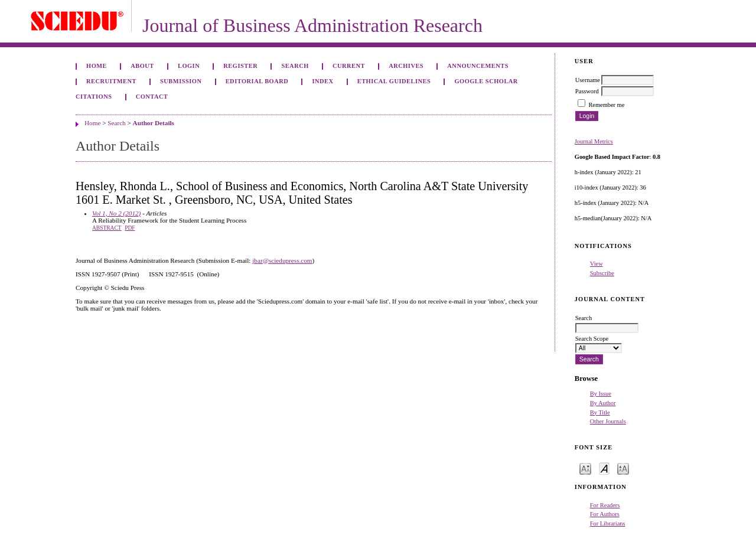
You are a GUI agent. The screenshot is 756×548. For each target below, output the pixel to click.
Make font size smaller (585, 468)
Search (295, 66)
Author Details (154, 123)
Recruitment (111, 81)
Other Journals (608, 421)
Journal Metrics (594, 141)
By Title (600, 412)
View (597, 264)
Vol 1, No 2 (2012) (116, 213)
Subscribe (602, 273)
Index (322, 81)
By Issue (601, 394)
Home (97, 66)
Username (588, 80)
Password (587, 91)
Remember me (606, 105)
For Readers (605, 505)
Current (349, 66)
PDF (130, 228)
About (142, 66)
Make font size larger (623, 468)
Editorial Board (257, 81)
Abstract (107, 228)
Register (240, 66)
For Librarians (608, 523)
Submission (181, 81)
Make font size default (604, 468)
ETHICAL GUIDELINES (394, 81)
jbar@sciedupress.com (282, 260)
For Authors (605, 514)
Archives (406, 66)
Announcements (478, 66)
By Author (603, 403)
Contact (152, 97)
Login (189, 66)
